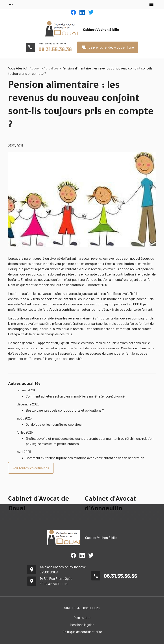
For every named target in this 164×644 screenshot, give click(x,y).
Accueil (35, 68)
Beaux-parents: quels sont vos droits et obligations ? (65, 410)
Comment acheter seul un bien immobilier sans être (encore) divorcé (75, 396)
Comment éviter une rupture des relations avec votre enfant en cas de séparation (85, 458)
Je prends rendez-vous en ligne (108, 48)
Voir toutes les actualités (31, 468)
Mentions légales (82, 625)
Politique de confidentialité (82, 632)
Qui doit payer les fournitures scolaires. (54, 424)
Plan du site (82, 618)
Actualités (51, 68)
